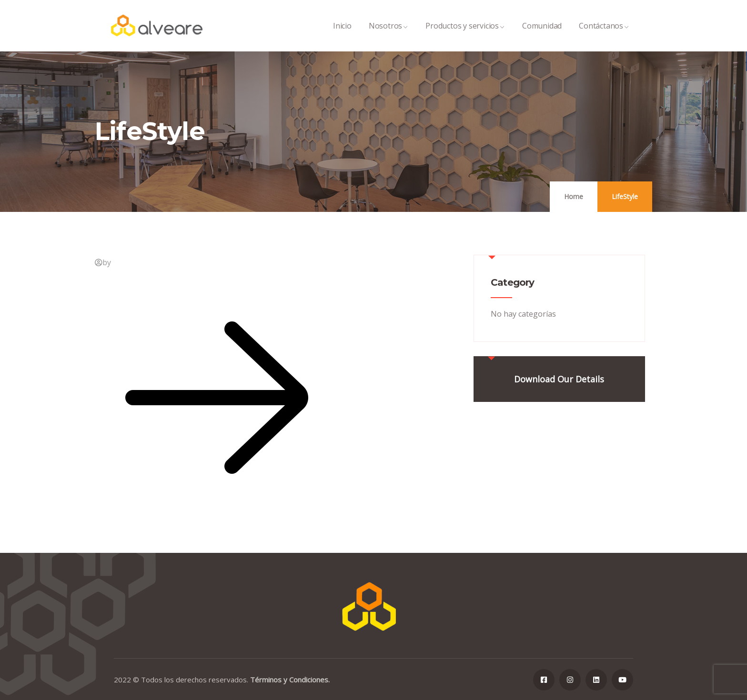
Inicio (342, 36)
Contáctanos (604, 36)
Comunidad (542, 36)
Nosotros (389, 36)
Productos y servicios (465, 36)
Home (574, 196)
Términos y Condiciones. (290, 680)
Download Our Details (559, 379)
